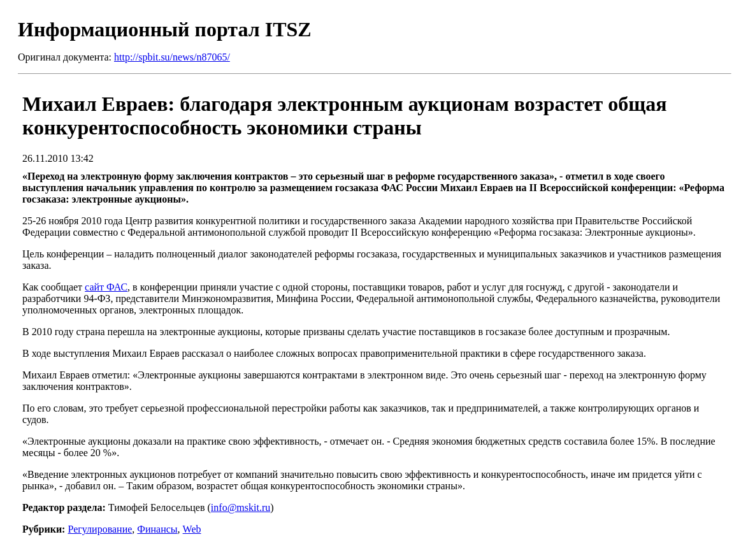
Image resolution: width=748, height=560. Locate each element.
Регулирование (100, 529)
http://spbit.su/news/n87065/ (172, 57)
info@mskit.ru (241, 507)
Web (192, 529)
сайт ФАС (106, 287)
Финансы (157, 529)
